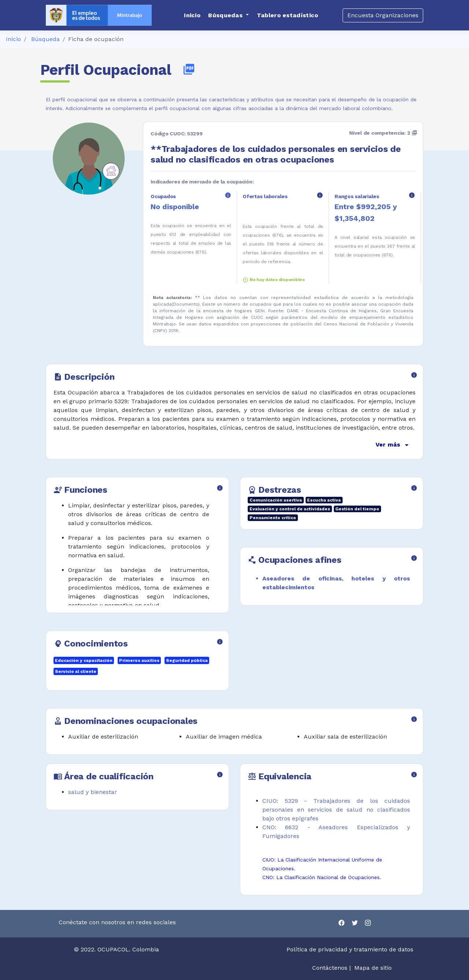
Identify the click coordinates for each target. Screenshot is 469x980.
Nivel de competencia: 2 (383, 133)
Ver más (393, 445)
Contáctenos (330, 968)
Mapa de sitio (373, 968)
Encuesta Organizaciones (383, 15)
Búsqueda (45, 39)
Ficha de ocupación (96, 39)
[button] (228, 15)
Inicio (13, 39)
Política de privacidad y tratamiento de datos (351, 949)
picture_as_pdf (189, 69)
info (228, 195)
